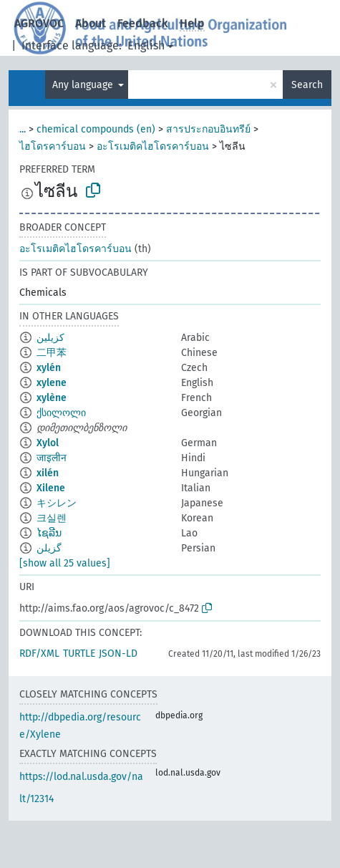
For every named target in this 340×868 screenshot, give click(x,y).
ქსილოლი (61, 413)
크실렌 (52, 518)
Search (307, 85)
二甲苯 (52, 353)
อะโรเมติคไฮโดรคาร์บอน (153, 146)
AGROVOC (39, 23)
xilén (48, 473)
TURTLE (79, 654)
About (91, 23)
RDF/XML (39, 654)
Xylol (48, 443)
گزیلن (49, 548)
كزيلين (50, 338)
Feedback (143, 23)
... (23, 129)
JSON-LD (118, 654)
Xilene (51, 488)
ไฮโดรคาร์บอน (53, 146)
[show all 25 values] (65, 563)
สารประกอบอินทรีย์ (208, 129)
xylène (52, 398)
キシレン (57, 503)
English (146, 45)
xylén (49, 368)
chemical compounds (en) (96, 129)
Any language (84, 85)
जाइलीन (52, 458)
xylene (52, 383)
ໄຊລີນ (49, 533)
